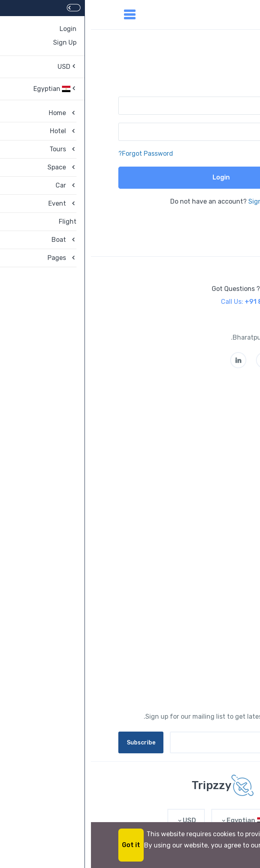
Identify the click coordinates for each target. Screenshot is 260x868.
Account (220, 614)
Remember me (205, 154)
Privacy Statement (204, 450)
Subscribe (50, 743)
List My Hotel (213, 570)
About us (219, 405)
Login (130, 177)
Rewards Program (206, 525)
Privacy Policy (212, 674)
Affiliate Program (207, 659)
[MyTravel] (130, 785)
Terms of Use (213, 435)
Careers (221, 420)
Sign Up (169, 201)
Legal (224, 629)
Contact (220, 644)
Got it (40, 845)
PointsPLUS (215, 539)
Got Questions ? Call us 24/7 (164, 289)
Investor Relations (205, 509)
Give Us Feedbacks (204, 465)
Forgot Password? (55, 154)
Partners (220, 555)
